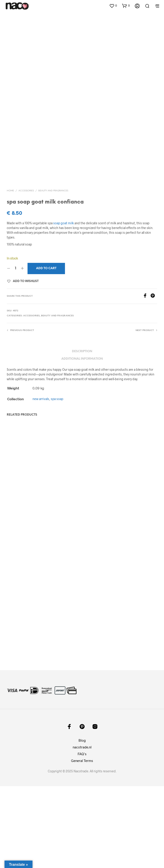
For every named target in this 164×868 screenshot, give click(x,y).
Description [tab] (82, 434)
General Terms (82, 843)
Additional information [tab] (82, 441)
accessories (26, 273)
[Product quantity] (15, 351)
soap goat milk (64, 305)
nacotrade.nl (82, 829)
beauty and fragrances (53, 273)
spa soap (57, 481)
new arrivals (41, 481)
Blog (82, 822)
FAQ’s (82, 836)
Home (10, 273)
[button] (113, 6)
